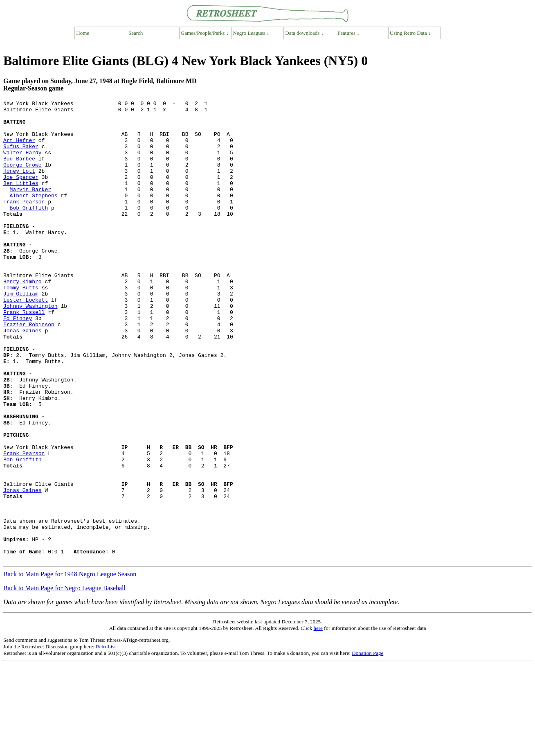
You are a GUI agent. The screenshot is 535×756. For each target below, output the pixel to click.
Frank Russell (24, 355)
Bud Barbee (19, 171)
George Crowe (22, 178)
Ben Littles (21, 200)
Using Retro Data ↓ (410, 33)
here (318, 720)
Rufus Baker (21, 156)
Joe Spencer (21, 193)
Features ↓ (348, 33)
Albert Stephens (34, 215)
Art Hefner (19, 149)
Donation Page (368, 745)
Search (136, 33)
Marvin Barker (30, 208)
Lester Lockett (26, 340)
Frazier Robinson (29, 370)
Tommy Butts (21, 325)
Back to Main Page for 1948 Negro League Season (70, 666)
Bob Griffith (29, 230)
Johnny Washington (30, 348)
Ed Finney (18, 362)
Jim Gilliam (21, 333)
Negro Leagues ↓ (251, 33)
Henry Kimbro (22, 318)
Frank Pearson (24, 222)
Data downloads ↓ (304, 33)
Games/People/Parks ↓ (205, 33)
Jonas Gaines (22, 377)
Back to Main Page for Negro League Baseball (64, 680)
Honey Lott (19, 185)
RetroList (106, 739)
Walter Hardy (22, 163)
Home (83, 33)
